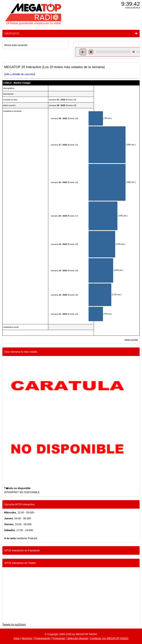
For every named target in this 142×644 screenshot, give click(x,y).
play (83, 52)
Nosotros (27, 638)
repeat (113, 55)
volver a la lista (131, 340)
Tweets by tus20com (14, 624)
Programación (42, 638)
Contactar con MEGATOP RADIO (109, 638)
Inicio (17, 638)
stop (91, 52)
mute (134, 52)
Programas (59, 638)
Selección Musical (77, 638)
